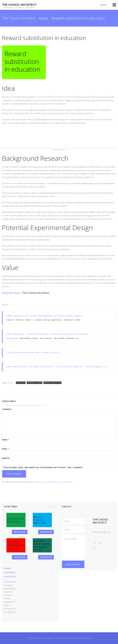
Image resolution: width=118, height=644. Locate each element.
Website (6, 458)
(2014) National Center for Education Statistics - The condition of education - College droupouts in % (57, 367)
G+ (95, 548)
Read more (20, 532)
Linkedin (100, 543)
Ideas (43, 18)
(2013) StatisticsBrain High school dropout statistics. (34, 353)
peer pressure (40, 255)
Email (5, 449)
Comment (7, 409)
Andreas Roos (11, 293)
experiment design (34, 383)
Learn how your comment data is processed (53, 482)
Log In (103, 5)
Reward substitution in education (10, 572)
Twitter (95, 543)
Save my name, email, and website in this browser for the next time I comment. (43, 467)
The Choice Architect (19, 6)
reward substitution (52, 383)
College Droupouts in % (59, 150)
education (21, 383)
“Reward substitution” (63, 97)
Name (5, 440)
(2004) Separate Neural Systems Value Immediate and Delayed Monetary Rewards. (45, 316)
